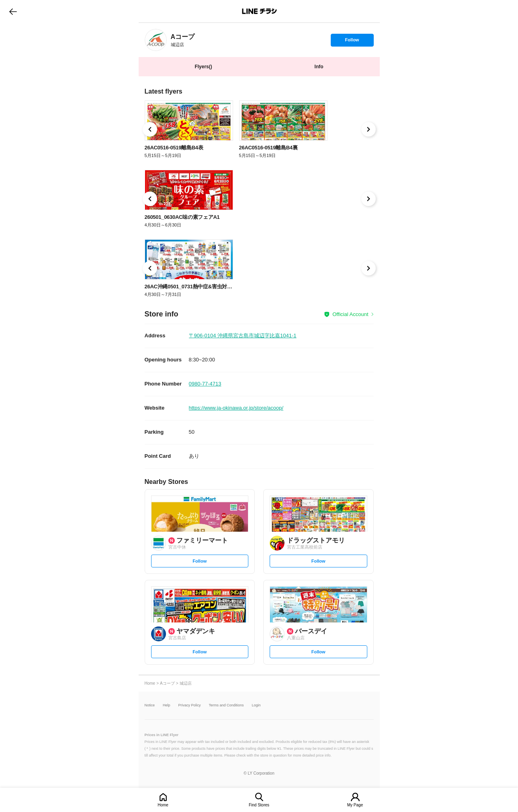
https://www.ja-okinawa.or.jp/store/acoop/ (236, 408)
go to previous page (13, 11)
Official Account (350, 314)
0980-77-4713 (205, 384)
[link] (156, 40)
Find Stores (259, 805)
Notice (150, 705)
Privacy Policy (190, 705)
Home (163, 805)
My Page (355, 805)
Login (256, 705)
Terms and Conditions (226, 705)
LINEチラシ (260, 11)
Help (167, 705)
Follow (352, 42)
